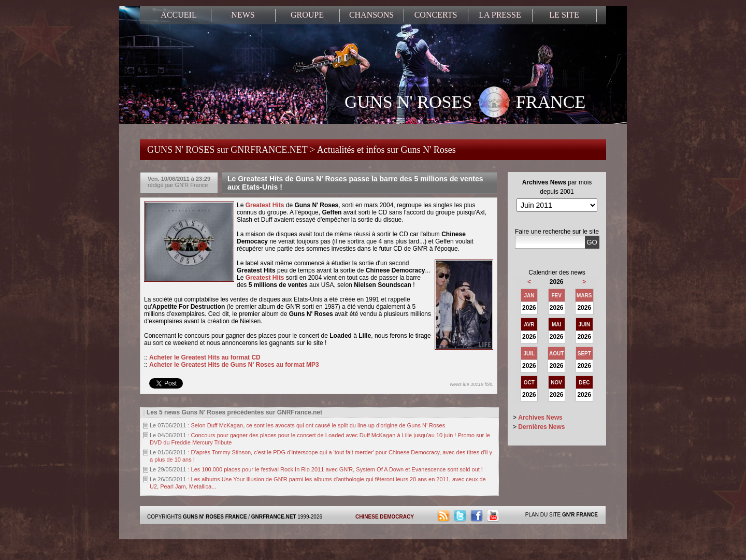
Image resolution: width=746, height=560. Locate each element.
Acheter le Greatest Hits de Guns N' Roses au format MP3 (234, 365)
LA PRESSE (500, 15)
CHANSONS (371, 15)
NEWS (243, 15)
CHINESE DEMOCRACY (385, 517)
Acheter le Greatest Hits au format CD (205, 357)
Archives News (540, 418)
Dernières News (541, 427)
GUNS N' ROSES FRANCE (465, 103)
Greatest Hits (265, 205)
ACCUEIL (178, 15)
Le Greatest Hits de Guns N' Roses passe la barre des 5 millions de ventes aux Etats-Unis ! (355, 183)
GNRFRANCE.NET (274, 517)
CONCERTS (436, 15)
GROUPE (307, 15)
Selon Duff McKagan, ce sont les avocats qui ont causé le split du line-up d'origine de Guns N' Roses (318, 425)
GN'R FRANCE (580, 515)
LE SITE (564, 15)
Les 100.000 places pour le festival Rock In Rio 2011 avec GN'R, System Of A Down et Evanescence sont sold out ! (337, 469)
